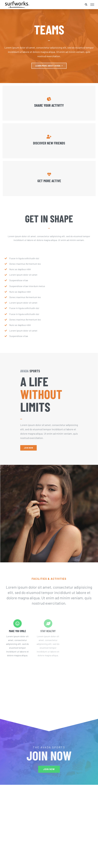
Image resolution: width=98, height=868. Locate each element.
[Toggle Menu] (92, 5)
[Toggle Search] (86, 4)
